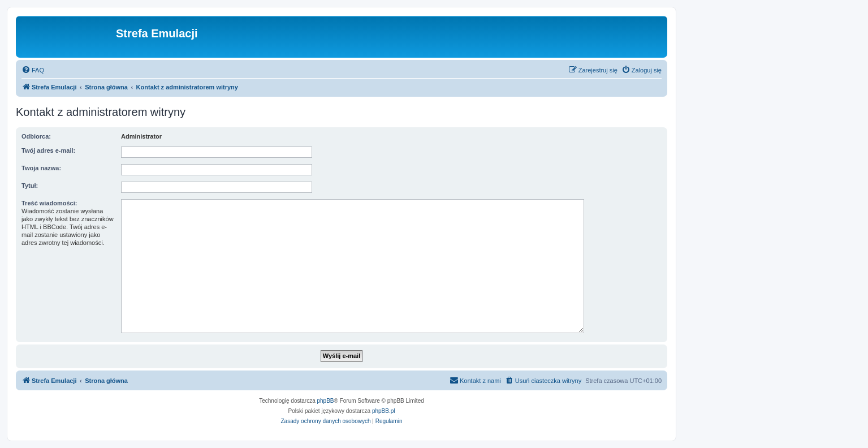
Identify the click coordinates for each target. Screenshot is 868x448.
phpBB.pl (384, 411)
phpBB (326, 401)
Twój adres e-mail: (48, 150)
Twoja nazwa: (41, 168)
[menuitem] (33, 70)
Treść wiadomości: (49, 203)
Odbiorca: (36, 136)
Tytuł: (30, 186)
